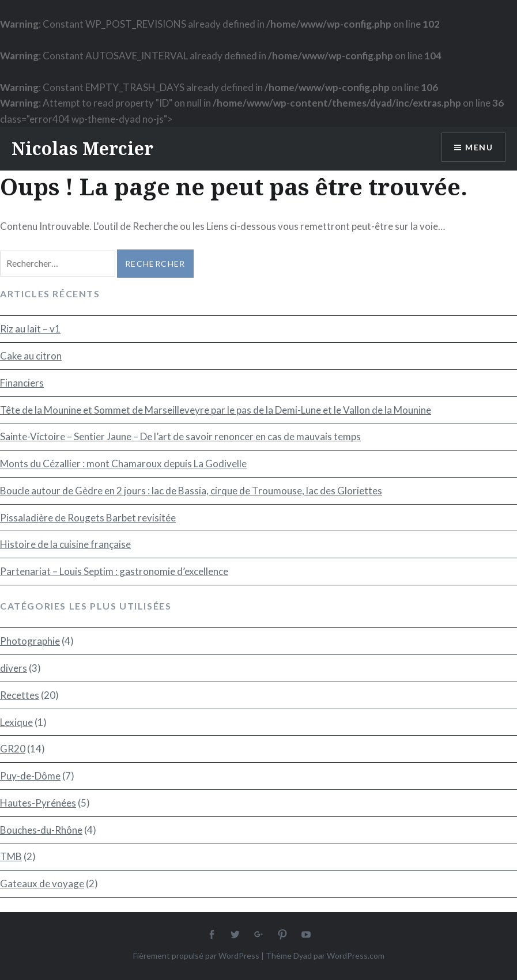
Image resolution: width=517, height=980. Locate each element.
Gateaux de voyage (42, 883)
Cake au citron (31, 356)
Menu (479, 147)
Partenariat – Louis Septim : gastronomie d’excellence (114, 571)
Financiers (22, 383)
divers (14, 668)
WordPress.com (356, 956)
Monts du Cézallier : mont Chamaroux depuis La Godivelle (123, 463)
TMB (11, 856)
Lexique (16, 722)
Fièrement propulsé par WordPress (196, 956)
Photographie (30, 641)
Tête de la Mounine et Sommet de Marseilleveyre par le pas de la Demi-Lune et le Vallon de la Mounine (216, 410)
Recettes (20, 695)
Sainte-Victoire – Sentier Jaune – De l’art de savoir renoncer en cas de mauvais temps (180, 436)
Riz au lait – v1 (30, 329)
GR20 (13, 749)
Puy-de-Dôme (30, 776)
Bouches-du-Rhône (41, 830)
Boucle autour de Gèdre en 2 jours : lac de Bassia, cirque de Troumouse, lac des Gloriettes (191, 491)
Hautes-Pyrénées (38, 803)
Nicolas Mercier (82, 148)
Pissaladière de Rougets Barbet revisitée (88, 518)
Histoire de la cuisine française (65, 544)
